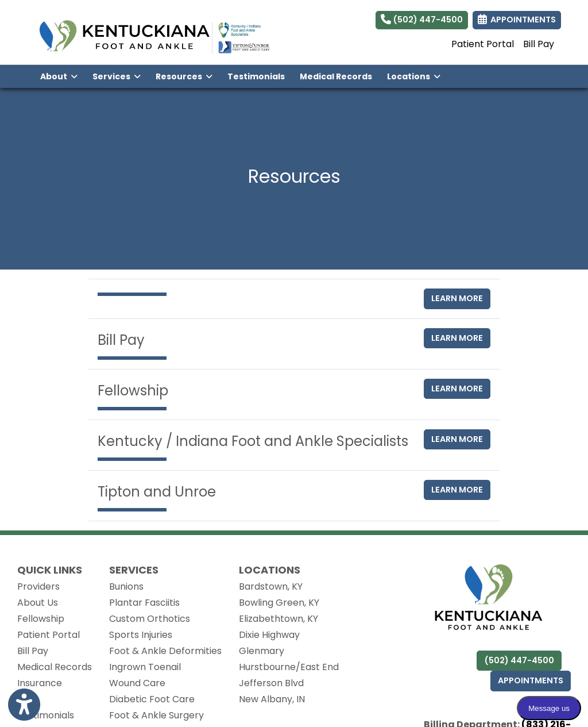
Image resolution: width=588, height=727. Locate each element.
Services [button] (117, 76)
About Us (38, 603)
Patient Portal (483, 44)
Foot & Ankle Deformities (165, 651)
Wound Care (137, 683)
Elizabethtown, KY (278, 619)
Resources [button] (184, 76)
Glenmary (262, 651)
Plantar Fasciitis (144, 603)
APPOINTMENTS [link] (517, 20)
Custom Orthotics (150, 619)
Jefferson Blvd (271, 683)
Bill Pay (539, 44)
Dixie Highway (269, 635)
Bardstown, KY (271, 586)
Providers (38, 586)
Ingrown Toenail (145, 667)
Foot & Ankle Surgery (156, 715)
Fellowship (41, 619)
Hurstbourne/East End (289, 667)
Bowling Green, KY (279, 603)
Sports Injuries (141, 635)
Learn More (457, 298)
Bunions (126, 586)
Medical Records (340, 76)
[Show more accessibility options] (24, 705)
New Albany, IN (272, 699)
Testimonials (256, 76)
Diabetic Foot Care (152, 699)
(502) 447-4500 (422, 20)
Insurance (40, 683)
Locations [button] (414, 76)
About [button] (59, 76)
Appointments (531, 680)
